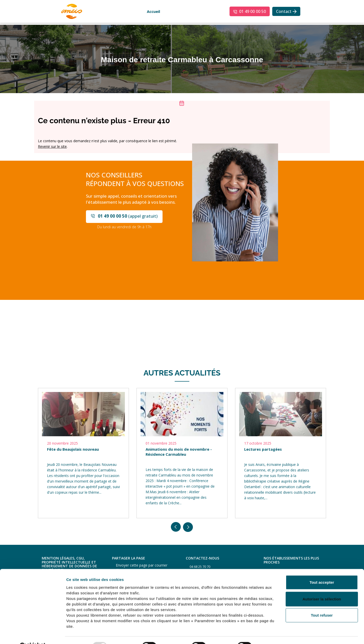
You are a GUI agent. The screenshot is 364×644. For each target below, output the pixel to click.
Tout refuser (322, 603)
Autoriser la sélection (322, 587)
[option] (83, 453)
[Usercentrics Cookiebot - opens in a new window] (33, 634)
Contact (284, 11)
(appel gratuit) (128, 216)
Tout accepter (322, 570)
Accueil (153, 11)
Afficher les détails (278, 634)
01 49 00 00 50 (253, 11)
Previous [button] (176, 527)
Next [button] (188, 527)
